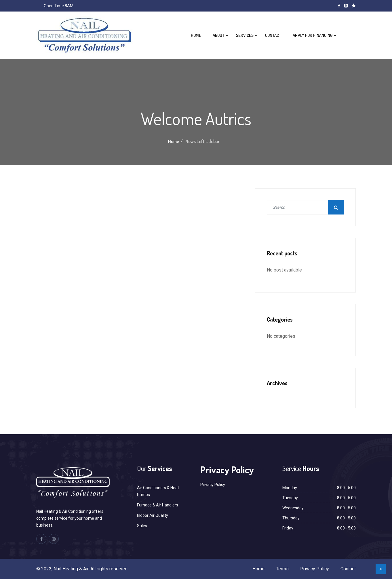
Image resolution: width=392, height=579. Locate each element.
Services (245, 35)
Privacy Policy (213, 485)
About (219, 35)
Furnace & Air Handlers (158, 505)
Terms (282, 569)
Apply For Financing (313, 35)
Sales (142, 526)
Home (196, 35)
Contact (273, 35)
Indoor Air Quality (153, 515)
